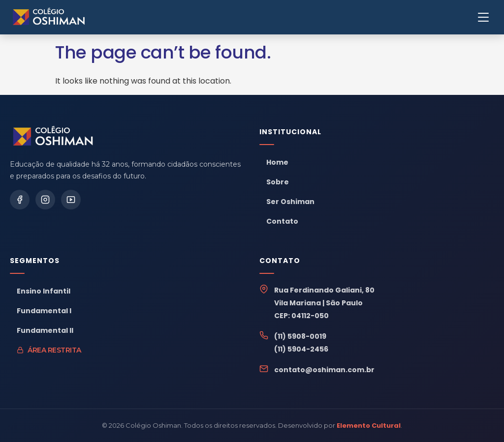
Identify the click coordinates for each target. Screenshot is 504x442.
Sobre (278, 182)
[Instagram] (45, 200)
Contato (282, 221)
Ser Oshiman (290, 202)
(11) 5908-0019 (300, 336)
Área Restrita (49, 350)
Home (277, 162)
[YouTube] (71, 200)
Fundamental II (45, 330)
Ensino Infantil (44, 291)
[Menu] (483, 17)
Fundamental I (44, 311)
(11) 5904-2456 (301, 349)
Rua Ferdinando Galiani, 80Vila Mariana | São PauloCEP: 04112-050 (324, 303)
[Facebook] (20, 200)
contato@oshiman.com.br (324, 370)
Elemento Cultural (369, 426)
